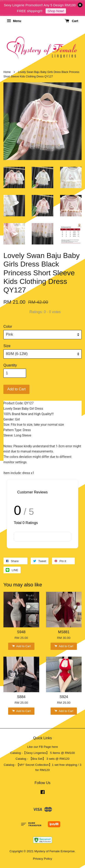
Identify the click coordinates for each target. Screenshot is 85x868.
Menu (14, 21)
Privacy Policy (42, 859)
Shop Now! (56, 11)
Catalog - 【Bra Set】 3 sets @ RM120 (43, 759)
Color (8, 327)
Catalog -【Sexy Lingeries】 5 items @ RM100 (42, 753)
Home (7, 72)
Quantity (10, 365)
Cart (72, 21)
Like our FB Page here (42, 747)
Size (7, 346)
